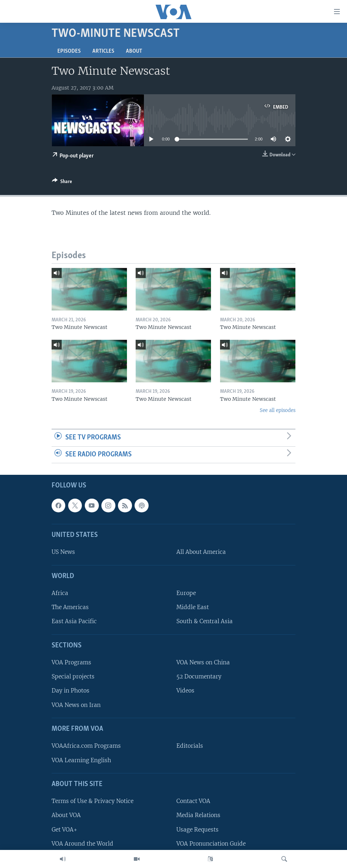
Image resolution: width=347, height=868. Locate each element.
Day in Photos (71, 691)
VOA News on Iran (76, 705)
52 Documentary (199, 677)
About (134, 51)
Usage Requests (197, 830)
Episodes (69, 51)
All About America (201, 552)
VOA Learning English (81, 760)
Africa (60, 593)
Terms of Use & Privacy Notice (93, 801)
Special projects (73, 677)
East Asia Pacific (74, 622)
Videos (185, 691)
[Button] (62, 183)
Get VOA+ (64, 830)
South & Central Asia (205, 622)
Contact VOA (193, 801)
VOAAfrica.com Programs (86, 746)
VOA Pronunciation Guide (211, 844)
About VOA (66, 815)
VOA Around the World (82, 844)
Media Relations (198, 815)
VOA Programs (71, 662)
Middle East (193, 607)
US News (63, 552)
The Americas (70, 607)
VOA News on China (203, 662)
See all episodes (278, 410)
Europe (186, 593)
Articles (103, 51)
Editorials (190, 746)
